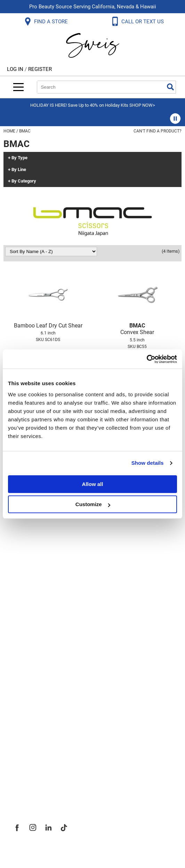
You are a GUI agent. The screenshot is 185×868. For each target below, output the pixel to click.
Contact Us (27, 579)
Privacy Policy (32, 625)
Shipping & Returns (40, 595)
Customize (93, 504)
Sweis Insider (31, 784)
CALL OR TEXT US (143, 22)
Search (170, 87)
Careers (23, 753)
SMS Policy (28, 641)
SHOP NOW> (142, 105)
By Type (19, 158)
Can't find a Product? (158, 131)
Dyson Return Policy (41, 610)
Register (40, 69)
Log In (16, 69)
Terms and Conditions (44, 656)
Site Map (24, 738)
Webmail (24, 671)
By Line (19, 170)
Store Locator (31, 769)
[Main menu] (18, 87)
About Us (25, 707)
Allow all (93, 484)
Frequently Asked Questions (54, 564)
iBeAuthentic (106, 851)
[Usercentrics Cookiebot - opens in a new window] (147, 359)
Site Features (31, 723)
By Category (24, 181)
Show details (148, 463)
